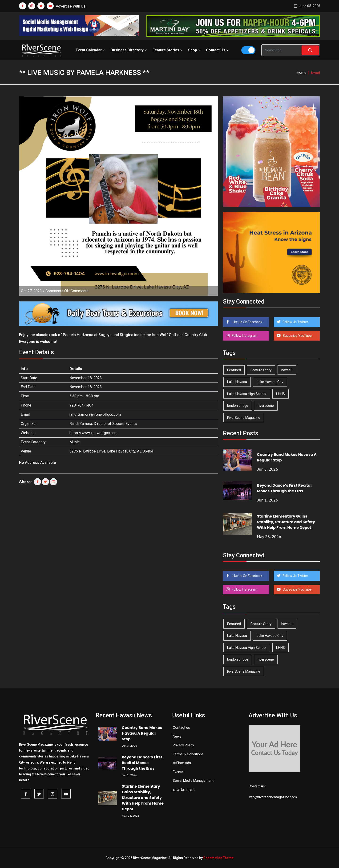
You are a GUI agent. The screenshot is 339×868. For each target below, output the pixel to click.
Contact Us (218, 50)
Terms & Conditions (188, 754)
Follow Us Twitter (295, 322)
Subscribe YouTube (297, 336)
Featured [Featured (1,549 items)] (234, 370)
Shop (195, 50)
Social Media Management (193, 781)
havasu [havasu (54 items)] (287, 370)
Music (75, 442)
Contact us (181, 728)
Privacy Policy (183, 745)
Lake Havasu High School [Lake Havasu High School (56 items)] (247, 394)
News (177, 736)
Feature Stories (168, 50)
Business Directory (129, 50)
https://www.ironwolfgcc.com (93, 433)
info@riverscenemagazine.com (273, 797)
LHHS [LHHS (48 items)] (280, 394)
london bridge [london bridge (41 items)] (238, 406)
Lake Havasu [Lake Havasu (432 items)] (237, 382)
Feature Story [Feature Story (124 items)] (261, 370)
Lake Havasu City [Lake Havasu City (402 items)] (270, 382)
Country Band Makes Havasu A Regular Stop (142, 733)
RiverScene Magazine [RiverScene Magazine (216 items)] (244, 418)
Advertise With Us (71, 6)
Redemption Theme (218, 858)
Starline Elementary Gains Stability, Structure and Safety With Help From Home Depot (286, 522)
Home (302, 72)
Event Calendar (91, 50)
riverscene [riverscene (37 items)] (266, 406)
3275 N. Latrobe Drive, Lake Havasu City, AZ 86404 (111, 451)
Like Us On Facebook (247, 322)
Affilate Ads (182, 763)
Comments (67, 291)
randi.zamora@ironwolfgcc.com (95, 414)
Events (178, 772)
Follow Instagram (244, 336)
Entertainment (184, 790)
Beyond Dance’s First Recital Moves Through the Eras (284, 488)
